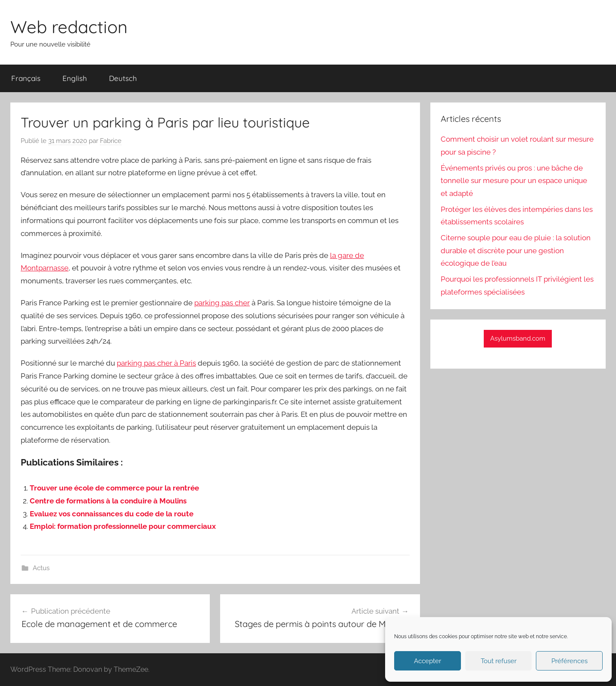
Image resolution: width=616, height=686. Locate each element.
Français (26, 78)
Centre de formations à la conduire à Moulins (108, 501)
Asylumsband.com (518, 338)
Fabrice (111, 141)
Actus (41, 568)
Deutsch (123, 78)
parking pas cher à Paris (156, 363)
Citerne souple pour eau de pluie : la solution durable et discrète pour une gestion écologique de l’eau (516, 251)
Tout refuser (499, 661)
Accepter (428, 661)
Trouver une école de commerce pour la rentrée (114, 488)
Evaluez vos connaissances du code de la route (112, 514)
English (75, 78)
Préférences (569, 661)
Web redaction (69, 27)
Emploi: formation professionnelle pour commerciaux (123, 526)
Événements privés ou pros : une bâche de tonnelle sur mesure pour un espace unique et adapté (514, 181)
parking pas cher (222, 303)
